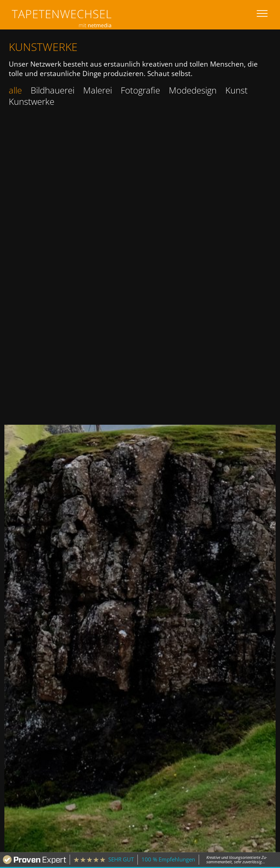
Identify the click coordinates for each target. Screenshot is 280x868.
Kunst (236, 90)
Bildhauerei (52, 90)
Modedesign (193, 90)
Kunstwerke (32, 101)
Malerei (98, 90)
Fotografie (140, 90)
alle (15, 90)
